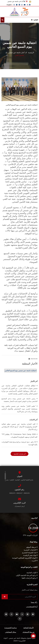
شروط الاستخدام (28, 632)
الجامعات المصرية (31, 550)
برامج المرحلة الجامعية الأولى (27, 575)
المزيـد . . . (33, 561)
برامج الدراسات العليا (30, 578)
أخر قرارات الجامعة (20, 454)
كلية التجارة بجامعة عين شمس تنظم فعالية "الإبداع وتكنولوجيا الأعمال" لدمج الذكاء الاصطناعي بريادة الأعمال (19, 427)
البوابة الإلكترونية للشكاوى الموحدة (25, 558)
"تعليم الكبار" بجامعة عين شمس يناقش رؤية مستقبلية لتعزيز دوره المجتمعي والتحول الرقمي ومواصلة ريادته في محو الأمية (19, 409)
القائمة (35, 20)
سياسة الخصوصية (11, 628)
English (9, 5)
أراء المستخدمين (32, 607)
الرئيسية (31, 53)
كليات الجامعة (32, 573)
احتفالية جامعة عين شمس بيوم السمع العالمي (21, 371)
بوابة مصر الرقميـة (30, 555)
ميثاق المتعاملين (11, 632)
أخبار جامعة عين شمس (16, 53)
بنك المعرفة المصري (30, 553)
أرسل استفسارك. (19, 506)
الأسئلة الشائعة (28, 628)
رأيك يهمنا (34, 602)
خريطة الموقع (32, 547)
